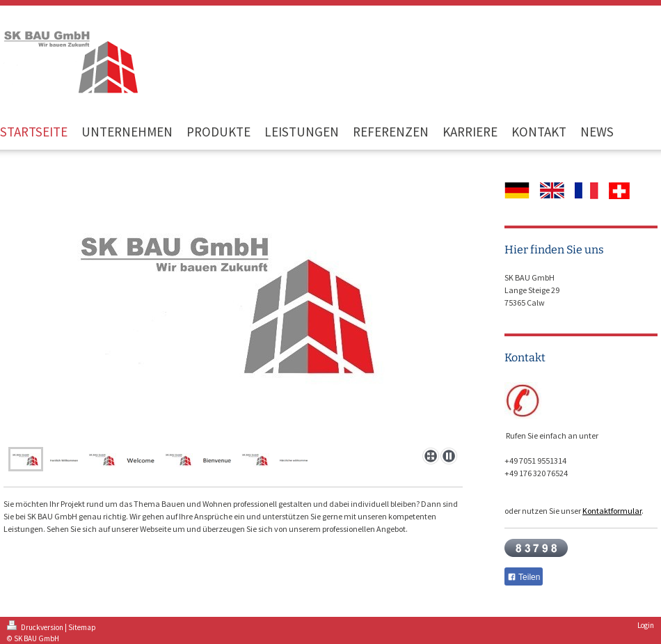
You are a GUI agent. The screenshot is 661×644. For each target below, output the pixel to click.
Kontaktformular (612, 511)
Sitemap (82, 627)
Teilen (524, 577)
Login (646, 625)
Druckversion (36, 627)
